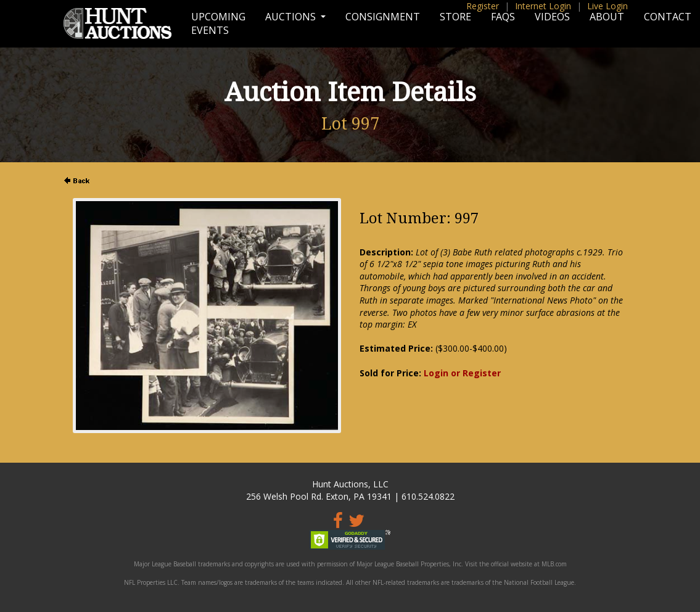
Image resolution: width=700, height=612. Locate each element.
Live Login (607, 6)
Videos (552, 17)
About (607, 17)
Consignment (383, 17)
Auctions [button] (292, 17)
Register (483, 6)
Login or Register (462, 373)
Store (455, 17)
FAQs (503, 17)
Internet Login (543, 6)
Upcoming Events (218, 23)
